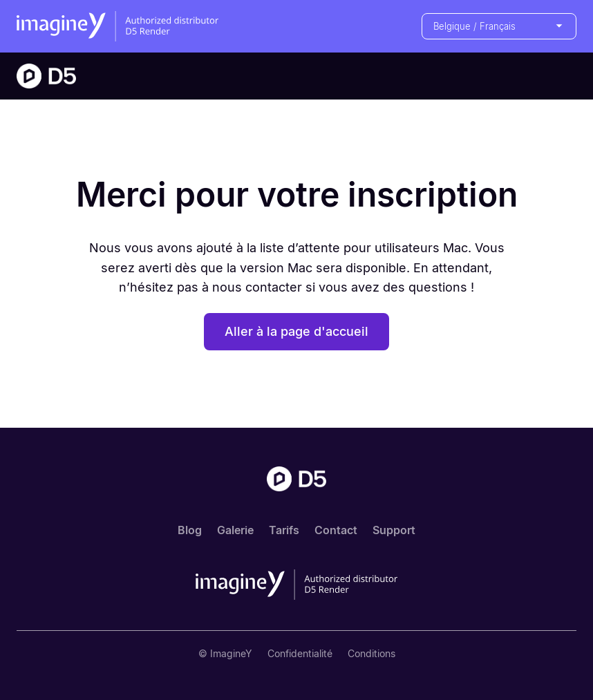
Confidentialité (300, 653)
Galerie (235, 530)
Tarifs (284, 530)
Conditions (371, 653)
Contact (336, 530)
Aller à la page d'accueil (296, 331)
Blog (190, 530)
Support (394, 530)
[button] (499, 27)
